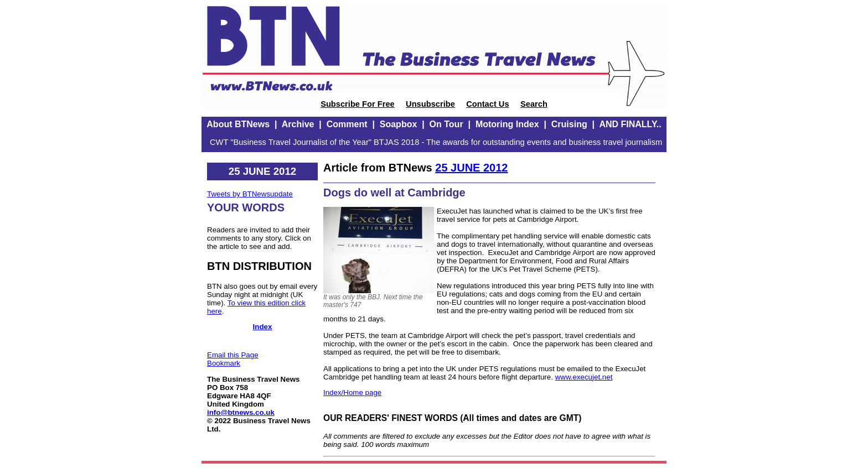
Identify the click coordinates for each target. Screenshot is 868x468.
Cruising (569, 124)
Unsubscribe (430, 104)
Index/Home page (352, 392)
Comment (347, 124)
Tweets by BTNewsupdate (250, 194)
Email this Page (233, 355)
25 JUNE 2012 (471, 168)
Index (263, 327)
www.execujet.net (584, 377)
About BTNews (238, 124)
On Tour (446, 124)
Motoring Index (507, 124)
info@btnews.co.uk (241, 412)
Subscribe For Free (358, 104)
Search (534, 104)
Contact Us (487, 104)
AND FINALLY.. (630, 124)
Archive (298, 124)
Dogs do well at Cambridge (394, 193)
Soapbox (399, 124)
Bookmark (224, 363)
